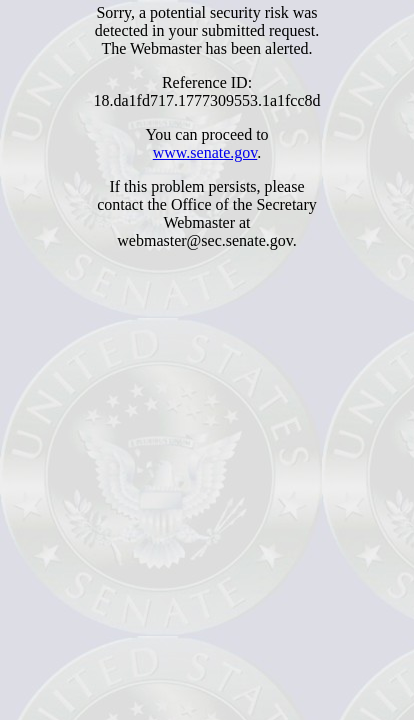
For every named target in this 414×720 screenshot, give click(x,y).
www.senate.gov (205, 152)
